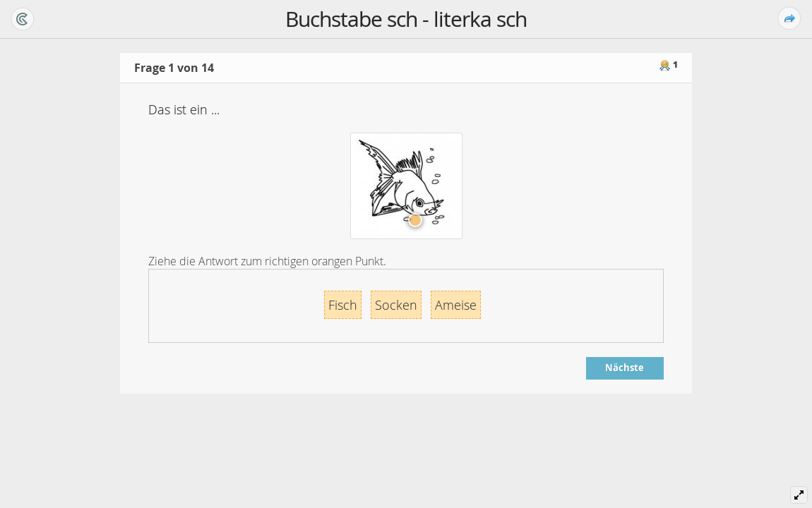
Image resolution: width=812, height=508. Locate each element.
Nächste (625, 368)
